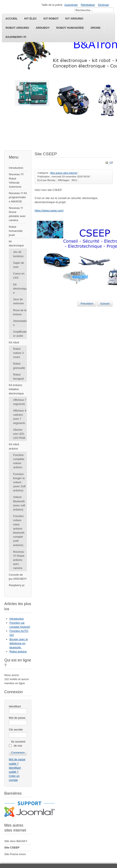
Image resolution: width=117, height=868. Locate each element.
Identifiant (15, 706)
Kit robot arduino (14, 446)
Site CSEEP (12, 848)
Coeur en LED (19, 276)
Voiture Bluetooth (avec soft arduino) (19, 503)
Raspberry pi (16, 37)
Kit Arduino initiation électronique (16, 389)
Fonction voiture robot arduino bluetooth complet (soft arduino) (19, 531)
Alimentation (20, 323)
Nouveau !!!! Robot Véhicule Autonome (16, 180)
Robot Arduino (17, 28)
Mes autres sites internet (64, 173)
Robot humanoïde (70, 28)
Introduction (16, 168)
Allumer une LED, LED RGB (19, 434)
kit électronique (16, 243)
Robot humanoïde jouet (16, 231)
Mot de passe (17, 718)
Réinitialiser (88, 5)
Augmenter (71, 5)
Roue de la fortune (20, 312)
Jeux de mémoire (18, 301)
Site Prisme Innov (15, 854)
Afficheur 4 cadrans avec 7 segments (20, 417)
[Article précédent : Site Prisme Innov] (87, 304)
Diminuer (104, 5)
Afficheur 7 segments (20, 402)
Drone (95, 28)
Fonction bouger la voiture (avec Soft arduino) (19, 482)
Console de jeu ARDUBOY (18, 577)
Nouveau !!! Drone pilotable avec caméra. (17, 214)
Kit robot (14, 342)
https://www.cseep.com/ (49, 211)
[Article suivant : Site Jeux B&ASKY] (105, 304)
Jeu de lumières (18, 254)
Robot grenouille (19, 366)
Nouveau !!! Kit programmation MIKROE (18, 197)
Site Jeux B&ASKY (16, 841)
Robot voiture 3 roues (18, 353)
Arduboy (43, 28)
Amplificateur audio (20, 334)
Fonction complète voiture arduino (19, 461)
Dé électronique (20, 289)
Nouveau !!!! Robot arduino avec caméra (19, 560)
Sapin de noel (19, 265)
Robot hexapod (18, 377)
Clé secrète (16, 730)
